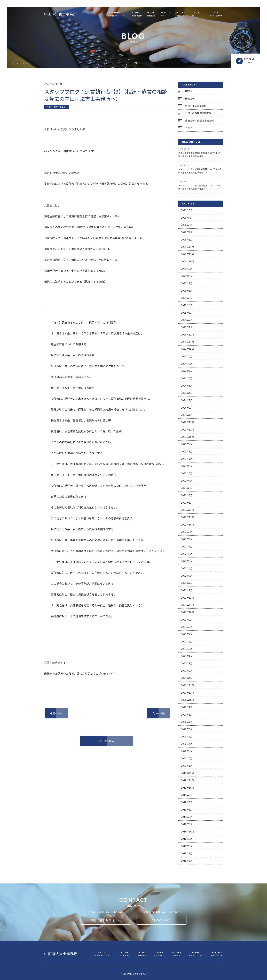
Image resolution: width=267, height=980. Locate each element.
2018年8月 (187, 846)
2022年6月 (187, 554)
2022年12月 (187, 510)
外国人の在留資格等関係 (198, 113)
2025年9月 (187, 269)
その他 (189, 128)
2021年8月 (187, 627)
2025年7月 (187, 283)
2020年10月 (187, 700)
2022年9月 (187, 532)
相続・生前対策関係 (196, 106)
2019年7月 (187, 810)
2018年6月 (187, 861)
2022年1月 (187, 590)
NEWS (188, 91)
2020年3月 (187, 751)
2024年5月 (187, 386)
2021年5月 (187, 649)
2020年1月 (187, 766)
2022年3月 (187, 576)
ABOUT (116, 14)
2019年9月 (187, 795)
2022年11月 (187, 517)
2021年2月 (187, 671)
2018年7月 (187, 853)
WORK (151, 14)
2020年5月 (187, 736)
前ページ (56, 713)
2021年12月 (187, 598)
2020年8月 (187, 715)
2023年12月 (187, 422)
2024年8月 (187, 364)
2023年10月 (187, 437)
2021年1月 (187, 678)
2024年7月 (187, 371)
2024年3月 (187, 400)
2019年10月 (187, 788)
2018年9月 (187, 839)
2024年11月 (187, 342)
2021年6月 (187, 641)
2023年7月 (187, 459)
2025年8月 (187, 276)
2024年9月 (187, 356)
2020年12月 (187, 685)
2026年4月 (187, 218)
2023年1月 (187, 503)
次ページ (158, 713)
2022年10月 (187, 525)
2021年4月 (187, 656)
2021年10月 (187, 612)
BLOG (197, 14)
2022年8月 (187, 539)
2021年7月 (187, 634)
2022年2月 (187, 583)
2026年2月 (187, 232)
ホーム (15, 63)
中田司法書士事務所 (61, 14)
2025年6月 (187, 291)
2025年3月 (187, 313)
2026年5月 (187, 210)
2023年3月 (187, 488)
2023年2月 (187, 495)
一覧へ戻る (107, 741)
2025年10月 (187, 261)
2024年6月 (187, 378)
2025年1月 (187, 327)
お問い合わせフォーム (105, 920)
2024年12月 (187, 334)
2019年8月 (187, 802)
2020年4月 (187, 744)
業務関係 (190, 99)
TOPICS (165, 14)
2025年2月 (187, 320)
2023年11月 (187, 429)
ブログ (25, 63)
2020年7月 (187, 722)
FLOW (136, 14)
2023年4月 (187, 481)
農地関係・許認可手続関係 (199, 121)
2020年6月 (187, 729)
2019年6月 (187, 817)
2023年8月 (187, 451)
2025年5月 (187, 298)
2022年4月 (187, 568)
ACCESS (180, 14)
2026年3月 (187, 225)
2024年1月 (187, 415)
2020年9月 (187, 707)
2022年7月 (187, 546)
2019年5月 (187, 824)
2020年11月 (187, 693)
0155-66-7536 (162, 920)
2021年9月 (187, 620)
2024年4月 (187, 393)
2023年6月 (187, 466)
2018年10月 (187, 831)
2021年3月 (187, 663)
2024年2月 (187, 408)
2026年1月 (187, 239)
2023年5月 (187, 473)
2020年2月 (187, 758)
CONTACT (216, 14)
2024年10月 (187, 349)
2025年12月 (187, 247)
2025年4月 (187, 305)
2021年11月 (187, 605)
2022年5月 (187, 561)
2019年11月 (187, 780)
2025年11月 (187, 254)
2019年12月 (187, 773)
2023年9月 (187, 444)
